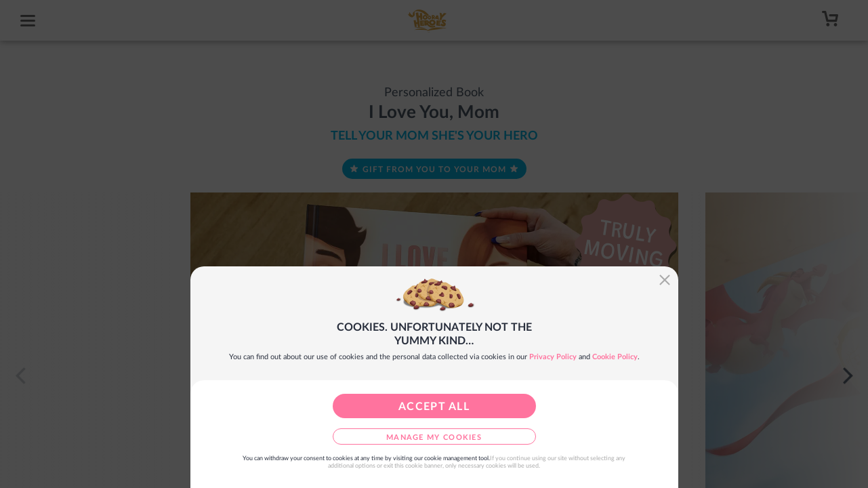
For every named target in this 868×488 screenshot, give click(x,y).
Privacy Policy (553, 357)
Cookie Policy (615, 357)
